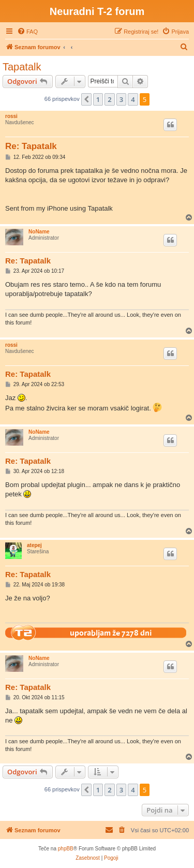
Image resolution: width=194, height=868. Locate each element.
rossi (11, 116)
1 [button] (98, 99)
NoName (39, 232)
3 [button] (121, 99)
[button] (86, 99)
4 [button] (133, 99)
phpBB (66, 849)
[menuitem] (27, 32)
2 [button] (109, 99)
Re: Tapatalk (31, 146)
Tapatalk (22, 67)
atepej (34, 545)
